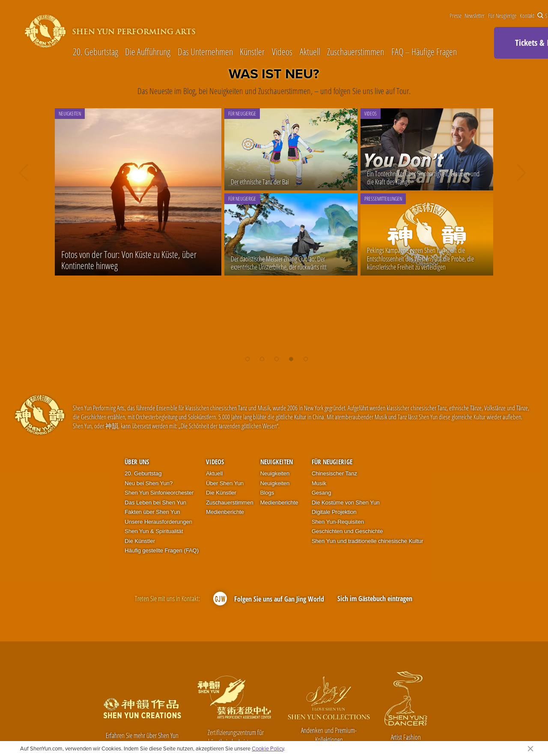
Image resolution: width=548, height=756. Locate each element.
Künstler (252, 51)
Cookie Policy (268, 748)
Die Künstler (140, 541)
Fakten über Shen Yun (152, 512)
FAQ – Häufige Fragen (424, 51)
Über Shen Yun (225, 483)
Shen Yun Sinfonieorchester (159, 493)
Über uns (137, 462)
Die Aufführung (148, 51)
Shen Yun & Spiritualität (154, 531)
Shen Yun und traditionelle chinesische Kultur (368, 541)
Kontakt (527, 16)
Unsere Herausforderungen (158, 522)
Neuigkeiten (277, 462)
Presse (456, 16)
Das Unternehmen (205, 51)
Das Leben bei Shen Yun (155, 503)
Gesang (322, 493)
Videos (282, 51)
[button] (247, 356)
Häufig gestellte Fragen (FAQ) (162, 550)
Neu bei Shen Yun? (149, 483)
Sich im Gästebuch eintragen (375, 599)
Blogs (267, 493)
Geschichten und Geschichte (347, 531)
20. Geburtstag (95, 51)
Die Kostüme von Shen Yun (346, 503)
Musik (319, 483)
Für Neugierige (502, 16)
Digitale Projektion (334, 512)
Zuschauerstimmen (356, 51)
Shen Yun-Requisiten (338, 522)
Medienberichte (225, 512)
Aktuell (310, 51)
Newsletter (475, 16)
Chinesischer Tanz (334, 473)
